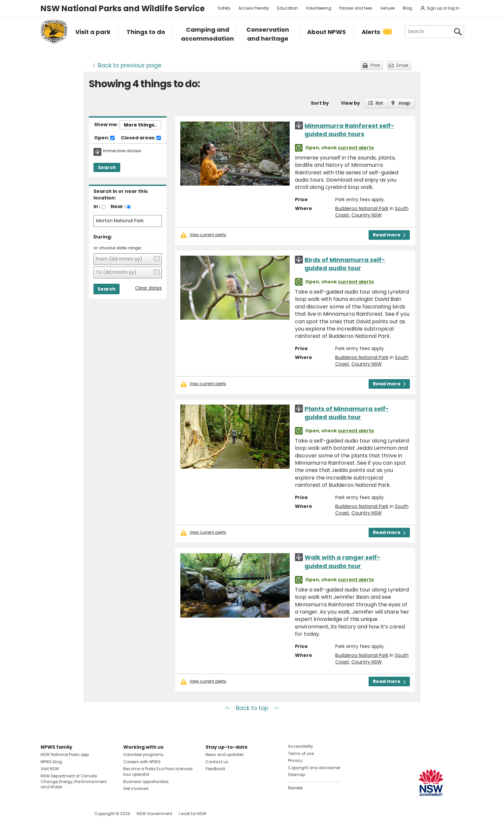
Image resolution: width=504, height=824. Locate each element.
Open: (104, 138)
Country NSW (367, 215)
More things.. (140, 125)
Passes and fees (356, 8)
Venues (388, 8)
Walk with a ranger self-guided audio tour (342, 561)
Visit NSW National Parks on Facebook (47, 814)
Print (375, 65)
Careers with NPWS (142, 762)
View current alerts (208, 235)
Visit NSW (50, 769)
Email (402, 65)
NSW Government (154, 814)
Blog (408, 8)
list (379, 103)
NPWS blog (51, 762)
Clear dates (148, 288)
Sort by (320, 103)
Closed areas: (141, 138)
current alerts (356, 148)
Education (288, 8)
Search (107, 167)
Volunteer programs (143, 754)
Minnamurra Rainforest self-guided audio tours (349, 130)
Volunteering (319, 8)
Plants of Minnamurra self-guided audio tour (347, 413)
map (404, 103)
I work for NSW (193, 814)
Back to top (252, 708)
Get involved (136, 788)
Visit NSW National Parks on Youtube (75, 814)
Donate (295, 788)
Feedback (215, 769)
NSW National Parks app (65, 754)
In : (97, 206)
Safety (224, 8)
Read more (389, 235)
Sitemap (297, 775)
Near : (118, 206)
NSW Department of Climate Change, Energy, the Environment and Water (74, 782)
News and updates (225, 754)
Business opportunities (146, 782)
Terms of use (301, 753)
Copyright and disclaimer (314, 768)
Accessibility (301, 746)
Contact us (217, 762)
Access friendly (254, 8)
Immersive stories (122, 151)
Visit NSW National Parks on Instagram (61, 814)
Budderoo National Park (362, 208)
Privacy (295, 760)
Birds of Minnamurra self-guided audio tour (345, 264)
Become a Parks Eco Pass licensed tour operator (158, 771)
